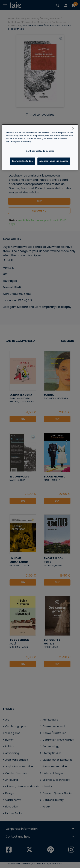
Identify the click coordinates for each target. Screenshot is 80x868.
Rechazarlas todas (22, 161)
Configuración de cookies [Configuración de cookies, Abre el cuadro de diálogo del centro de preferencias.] (40, 151)
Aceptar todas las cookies (54, 161)
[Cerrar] (73, 128)
